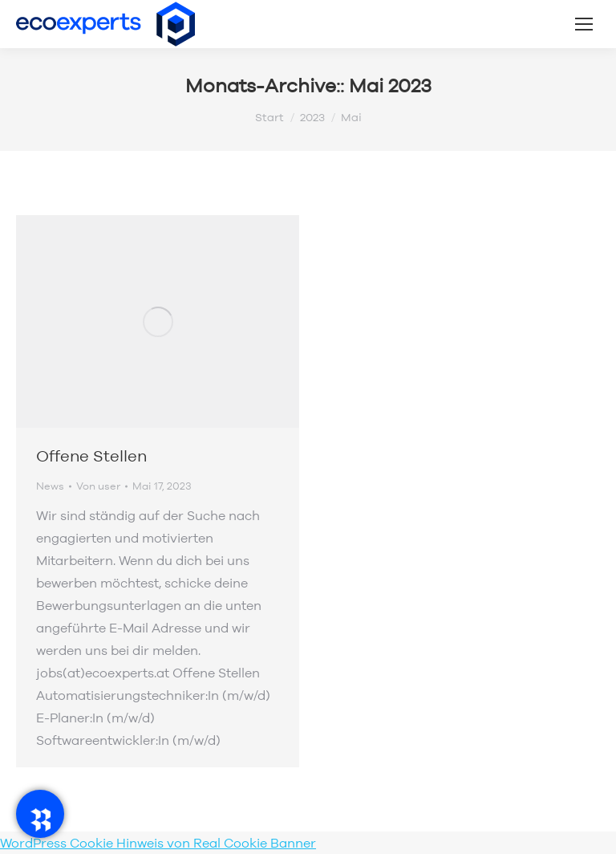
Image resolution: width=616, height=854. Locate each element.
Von (98, 486)
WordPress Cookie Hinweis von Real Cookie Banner (158, 843)
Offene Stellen (91, 455)
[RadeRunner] (40, 814)
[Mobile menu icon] (584, 24)
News (50, 486)
